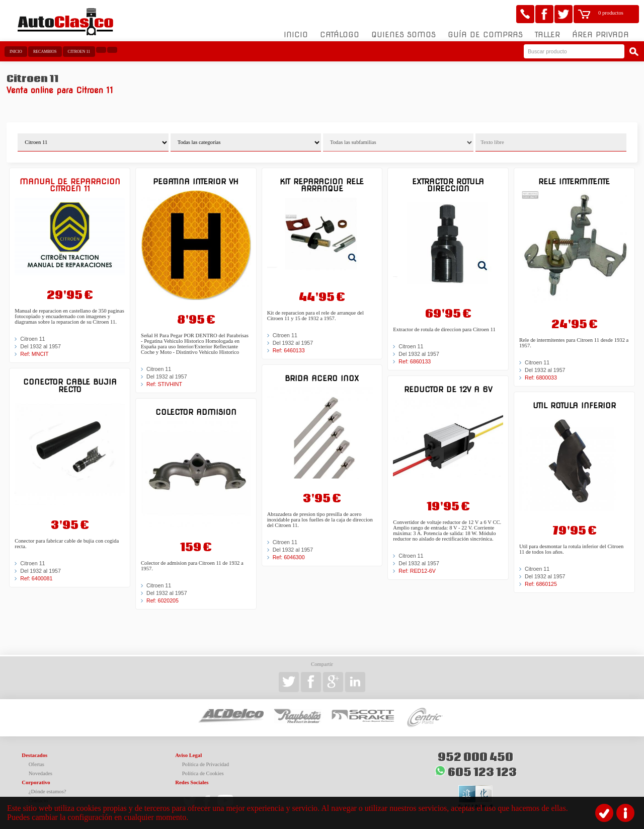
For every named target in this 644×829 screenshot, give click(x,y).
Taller (547, 35)
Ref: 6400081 (36, 578)
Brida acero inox (322, 378)
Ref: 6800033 (541, 378)
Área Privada (600, 35)
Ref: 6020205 (163, 600)
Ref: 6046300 (289, 557)
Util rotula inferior (574, 405)
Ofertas (36, 764)
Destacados (34, 755)
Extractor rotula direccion (448, 185)
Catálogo (340, 35)
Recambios (45, 52)
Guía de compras (485, 35)
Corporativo (36, 782)
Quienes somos (404, 35)
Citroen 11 (79, 52)
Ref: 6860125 (541, 584)
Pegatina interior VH (196, 181)
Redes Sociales (192, 782)
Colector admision (196, 412)
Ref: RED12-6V (417, 571)
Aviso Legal (188, 755)
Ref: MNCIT (34, 354)
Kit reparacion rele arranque (322, 185)
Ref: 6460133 (289, 350)
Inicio (296, 35)
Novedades (41, 773)
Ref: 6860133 (415, 361)
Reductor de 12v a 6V (448, 389)
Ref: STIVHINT (164, 384)
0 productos (611, 13)
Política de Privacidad (206, 764)
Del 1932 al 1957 (41, 346)
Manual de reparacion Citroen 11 (70, 185)
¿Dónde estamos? (48, 792)
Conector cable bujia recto (70, 385)
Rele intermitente (574, 181)
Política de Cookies (203, 773)
